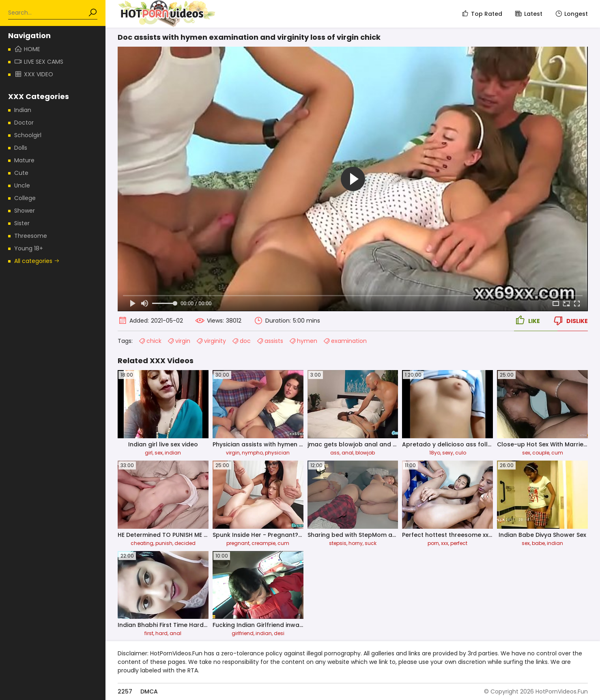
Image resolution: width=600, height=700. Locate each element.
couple (541, 453)
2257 (125, 691)
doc (241, 341)
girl (149, 453)
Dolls (21, 148)
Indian (23, 110)
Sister (22, 223)
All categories (37, 261)
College (25, 198)
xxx (445, 543)
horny (356, 543)
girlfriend (243, 633)
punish (164, 543)
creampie (263, 543)
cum (557, 453)
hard (161, 633)
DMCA (149, 691)
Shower (25, 211)
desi (279, 633)
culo (461, 453)
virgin (179, 341)
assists (270, 341)
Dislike (570, 321)
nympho (252, 453)
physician (277, 453)
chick (150, 341)
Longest (571, 14)
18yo (435, 453)
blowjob (365, 453)
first (149, 633)
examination (345, 341)
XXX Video (34, 74)
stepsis (338, 543)
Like (527, 321)
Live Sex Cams (39, 62)
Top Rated (482, 14)
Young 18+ (29, 248)
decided (185, 543)
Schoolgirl (28, 135)
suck (371, 543)
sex (159, 453)
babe (538, 543)
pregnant (238, 543)
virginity (211, 341)
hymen (303, 341)
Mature (24, 160)
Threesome (31, 236)
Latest (528, 14)
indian (173, 453)
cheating (142, 543)
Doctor (24, 123)
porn (433, 543)
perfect (459, 543)
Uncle (22, 185)
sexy (448, 453)
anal (347, 453)
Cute (21, 173)
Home (27, 49)
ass (335, 453)
